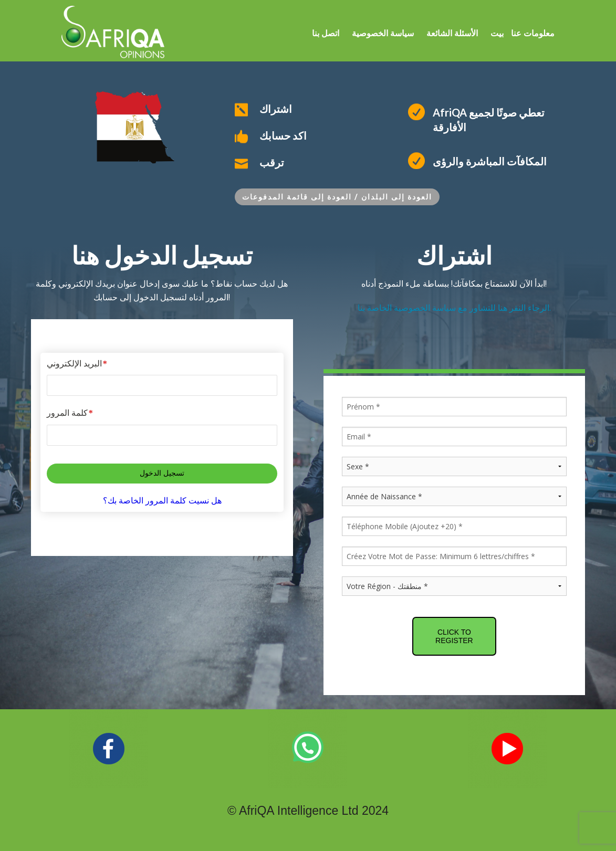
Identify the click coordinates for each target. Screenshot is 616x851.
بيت (497, 33)
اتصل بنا (326, 33)
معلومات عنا (532, 33)
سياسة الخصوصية (383, 33)
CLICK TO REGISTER (454, 636)
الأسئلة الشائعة (452, 33)
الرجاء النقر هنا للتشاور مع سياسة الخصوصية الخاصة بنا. (454, 308)
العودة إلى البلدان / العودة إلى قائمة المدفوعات (337, 197)
